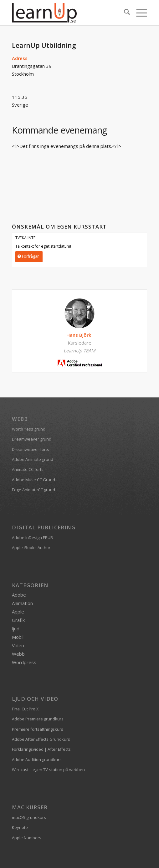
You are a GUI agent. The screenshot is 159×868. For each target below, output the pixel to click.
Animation (22, 603)
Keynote (20, 827)
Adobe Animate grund (33, 459)
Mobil (18, 637)
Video (18, 645)
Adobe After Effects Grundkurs (41, 739)
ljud (16, 628)
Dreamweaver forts (31, 449)
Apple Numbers (27, 838)
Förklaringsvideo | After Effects (41, 749)
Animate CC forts (28, 469)
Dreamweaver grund (32, 439)
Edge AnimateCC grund (33, 490)
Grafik (18, 620)
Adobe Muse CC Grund (33, 480)
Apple (18, 612)
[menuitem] (124, 13)
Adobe (19, 595)
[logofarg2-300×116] (66, 13)
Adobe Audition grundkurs (37, 759)
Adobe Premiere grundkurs (38, 719)
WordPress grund (29, 429)
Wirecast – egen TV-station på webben (48, 770)
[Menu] (138, 13)
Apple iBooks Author (31, 548)
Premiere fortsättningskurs (38, 729)
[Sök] (124, 13)
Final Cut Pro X (25, 709)
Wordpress (24, 662)
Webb (18, 654)
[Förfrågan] (29, 257)
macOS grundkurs (29, 817)
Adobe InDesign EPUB (32, 537)
